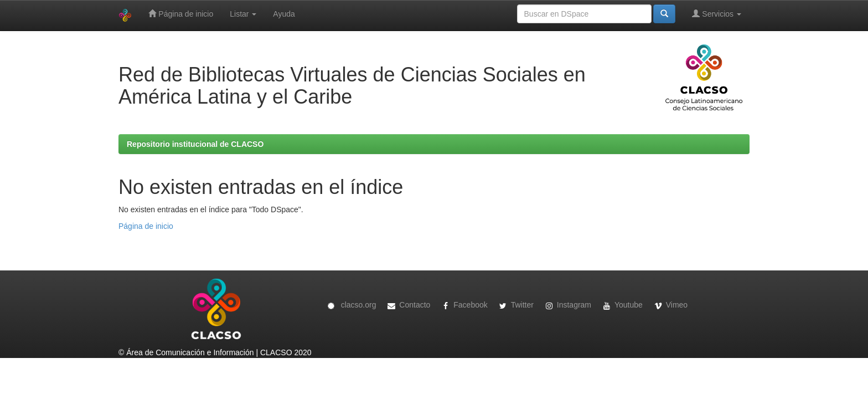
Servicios (717, 14)
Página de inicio (181, 14)
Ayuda (284, 14)
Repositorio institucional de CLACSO (195, 144)
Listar (243, 14)
